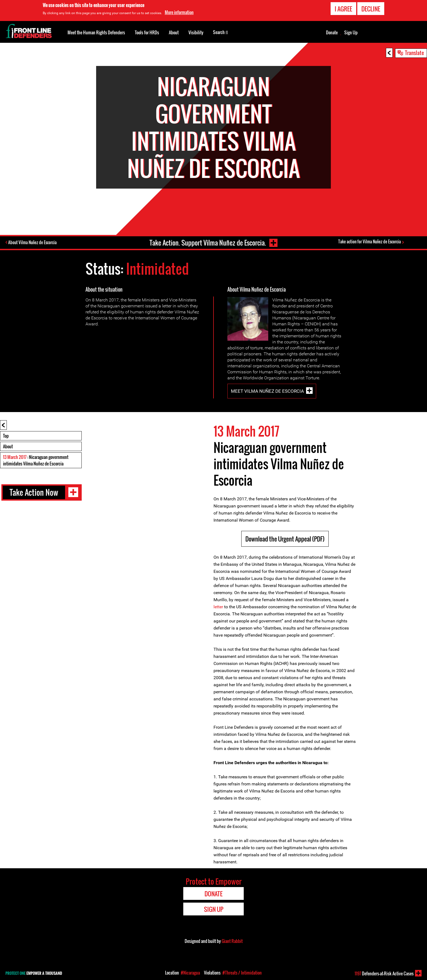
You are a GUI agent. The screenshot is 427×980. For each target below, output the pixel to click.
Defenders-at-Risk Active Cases (384, 973)
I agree (343, 9)
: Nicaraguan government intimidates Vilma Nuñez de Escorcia (36, 460)
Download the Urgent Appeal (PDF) (285, 539)
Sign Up (351, 32)
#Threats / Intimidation (242, 973)
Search (220, 32)
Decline (371, 9)
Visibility (196, 32)
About (8, 446)
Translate (414, 53)
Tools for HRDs (147, 32)
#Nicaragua (190, 973)
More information (179, 12)
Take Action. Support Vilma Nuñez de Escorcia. (207, 242)
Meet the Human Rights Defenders (96, 32)
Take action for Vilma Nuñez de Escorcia (370, 242)
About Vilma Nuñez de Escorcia (33, 243)
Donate (332, 32)
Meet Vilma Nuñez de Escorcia (267, 391)
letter (218, 607)
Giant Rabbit (232, 941)
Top (6, 436)
